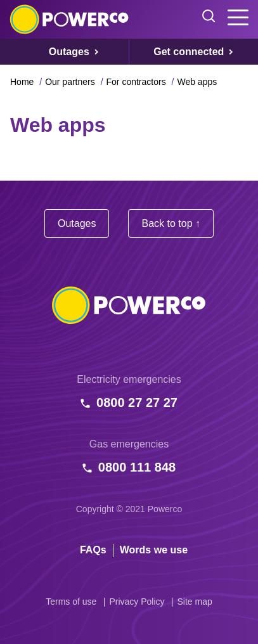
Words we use (154, 550)
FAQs (93, 550)
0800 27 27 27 (137, 402)
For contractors (136, 82)
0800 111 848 (137, 467)
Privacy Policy (137, 602)
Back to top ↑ (171, 223)
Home (22, 82)
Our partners (70, 82)
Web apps (197, 82)
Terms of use (71, 602)
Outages (77, 223)
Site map (195, 602)
